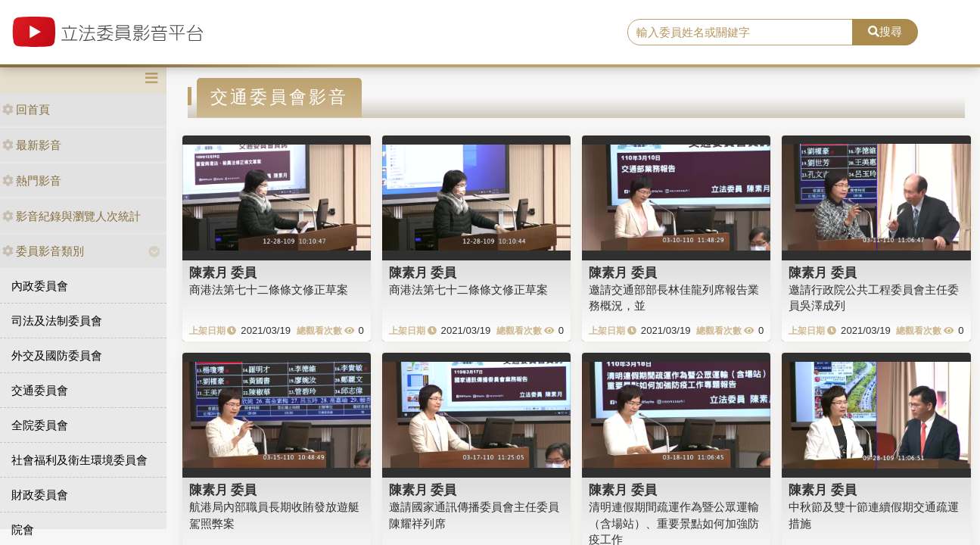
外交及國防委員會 (57, 355)
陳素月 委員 (223, 272)
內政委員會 (40, 286)
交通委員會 (40, 390)
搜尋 (885, 31)
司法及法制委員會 (57, 321)
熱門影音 (32, 181)
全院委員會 (40, 425)
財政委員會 (40, 495)
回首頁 (26, 109)
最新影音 (32, 145)
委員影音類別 (43, 251)
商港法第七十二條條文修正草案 (269, 290)
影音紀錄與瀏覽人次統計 (72, 216)
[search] (740, 33)
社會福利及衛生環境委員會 (79, 460)
